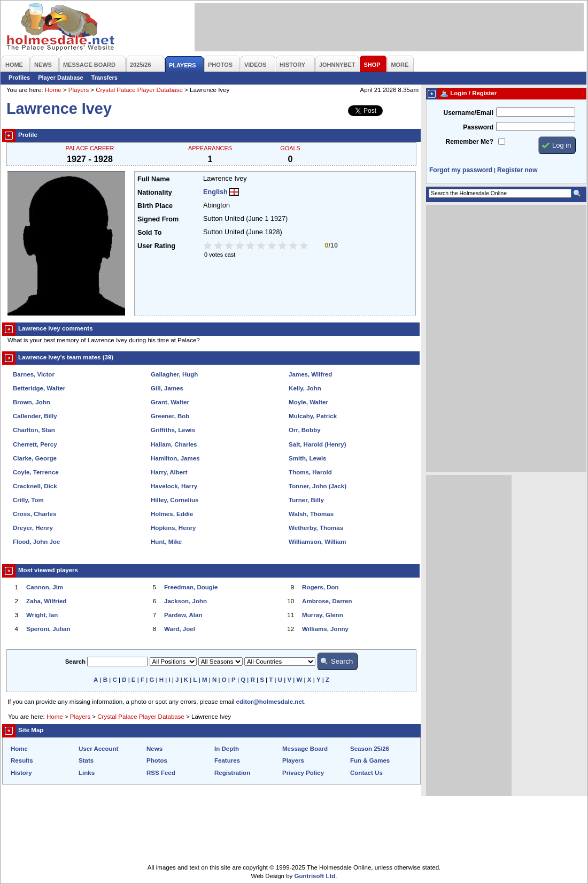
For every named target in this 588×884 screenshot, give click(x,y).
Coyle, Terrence (36, 472)
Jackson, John (185, 601)
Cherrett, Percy (35, 444)
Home (53, 90)
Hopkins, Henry (173, 528)
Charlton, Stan (34, 430)
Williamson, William (317, 542)
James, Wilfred (310, 374)
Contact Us (366, 773)
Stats (86, 760)
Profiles (19, 78)
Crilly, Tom (28, 500)
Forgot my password (461, 170)
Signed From (158, 219)
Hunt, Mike (166, 542)
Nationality (155, 193)
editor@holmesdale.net (270, 702)
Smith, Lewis (307, 458)
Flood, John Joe (36, 542)
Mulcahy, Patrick (313, 416)
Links (87, 773)
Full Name (153, 179)
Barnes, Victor (34, 374)
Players (79, 90)
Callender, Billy (35, 416)
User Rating (156, 246)
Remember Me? (470, 142)
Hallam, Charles (174, 444)
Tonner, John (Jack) (318, 486)
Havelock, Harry (174, 486)
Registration (232, 773)
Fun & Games (370, 760)
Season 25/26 (370, 749)
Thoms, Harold (310, 472)
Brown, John (32, 402)
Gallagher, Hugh (174, 374)
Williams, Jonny (325, 629)
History (21, 773)
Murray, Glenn (323, 615)
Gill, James (167, 388)
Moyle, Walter (308, 402)
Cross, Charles (34, 514)
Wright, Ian (42, 615)
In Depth (227, 749)
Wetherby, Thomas (316, 528)
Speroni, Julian (48, 629)
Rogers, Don (320, 587)
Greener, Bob (170, 416)
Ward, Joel (180, 629)
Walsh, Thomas (311, 514)
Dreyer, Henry (33, 528)
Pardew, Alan (183, 615)
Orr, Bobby (305, 430)
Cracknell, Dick (35, 486)
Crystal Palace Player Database (139, 90)
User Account (98, 749)
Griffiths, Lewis (173, 430)
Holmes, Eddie (172, 514)
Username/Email (468, 113)
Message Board (305, 749)
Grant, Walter (170, 402)
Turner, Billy (306, 500)
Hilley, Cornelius (175, 500)
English (215, 192)
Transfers (105, 78)
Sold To (149, 233)
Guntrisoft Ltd (315, 876)
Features (227, 760)
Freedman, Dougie (191, 587)
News (154, 749)
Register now (517, 170)
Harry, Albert (169, 472)
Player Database (61, 78)
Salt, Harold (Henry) (318, 444)
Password (478, 127)
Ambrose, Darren (327, 601)
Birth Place (155, 206)
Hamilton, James (175, 458)
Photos (157, 760)
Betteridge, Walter (39, 388)
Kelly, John (305, 388)
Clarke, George (35, 458)
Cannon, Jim (45, 587)
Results (22, 760)
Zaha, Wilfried (46, 601)
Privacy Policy (303, 773)
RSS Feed (161, 773)
